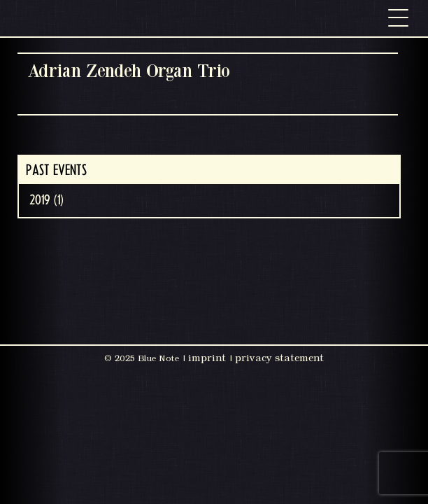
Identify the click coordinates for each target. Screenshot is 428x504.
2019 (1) (47, 200)
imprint (207, 358)
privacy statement (279, 358)
